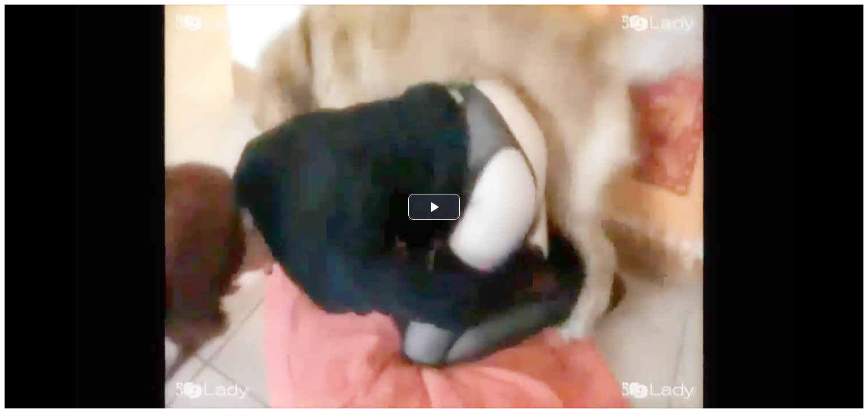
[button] (434, 207)
